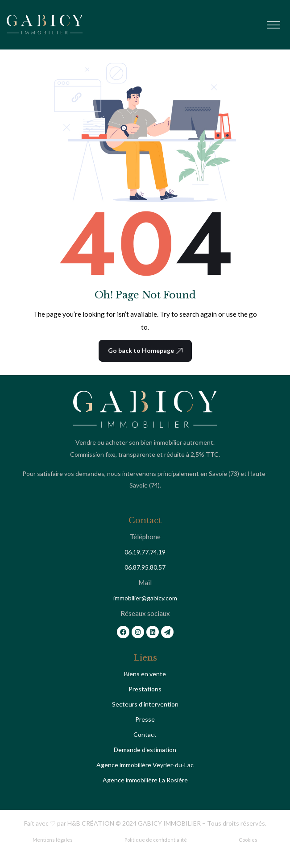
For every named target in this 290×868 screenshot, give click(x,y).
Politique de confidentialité (156, 840)
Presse (145, 719)
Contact (145, 734)
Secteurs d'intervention (145, 704)
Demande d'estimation (145, 750)
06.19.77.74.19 (145, 552)
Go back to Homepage (145, 351)
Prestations (145, 689)
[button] (273, 23)
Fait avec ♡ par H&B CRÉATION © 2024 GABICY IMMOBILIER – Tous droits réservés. (145, 823)
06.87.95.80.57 (145, 567)
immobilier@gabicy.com (145, 598)
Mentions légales (53, 840)
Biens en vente (145, 674)
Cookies (248, 840)
